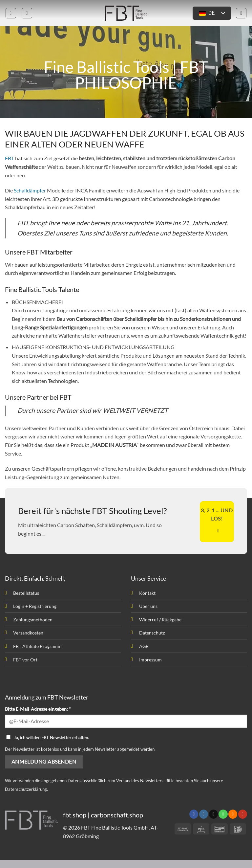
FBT (10, 158)
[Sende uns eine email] (213, 814)
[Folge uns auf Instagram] (204, 814)
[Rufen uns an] (223, 814)
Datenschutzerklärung (26, 789)
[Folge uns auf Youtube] (243, 814)
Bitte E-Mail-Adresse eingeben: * (38, 709)
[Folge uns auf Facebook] (194, 814)
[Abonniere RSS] (233, 814)
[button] (11, 13)
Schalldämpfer (30, 190)
